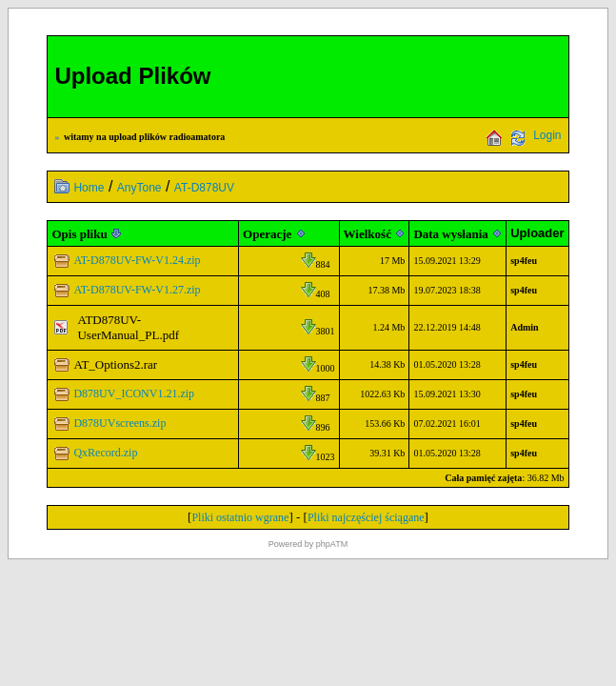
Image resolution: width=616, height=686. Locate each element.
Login (547, 135)
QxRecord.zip (105, 453)
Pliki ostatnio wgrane (240, 517)
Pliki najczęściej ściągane (366, 517)
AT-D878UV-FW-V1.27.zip (137, 290)
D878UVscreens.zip (119, 423)
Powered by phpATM (308, 544)
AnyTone (139, 188)
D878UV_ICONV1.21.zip (134, 393)
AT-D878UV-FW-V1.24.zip (137, 260)
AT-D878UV (204, 188)
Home (89, 188)
